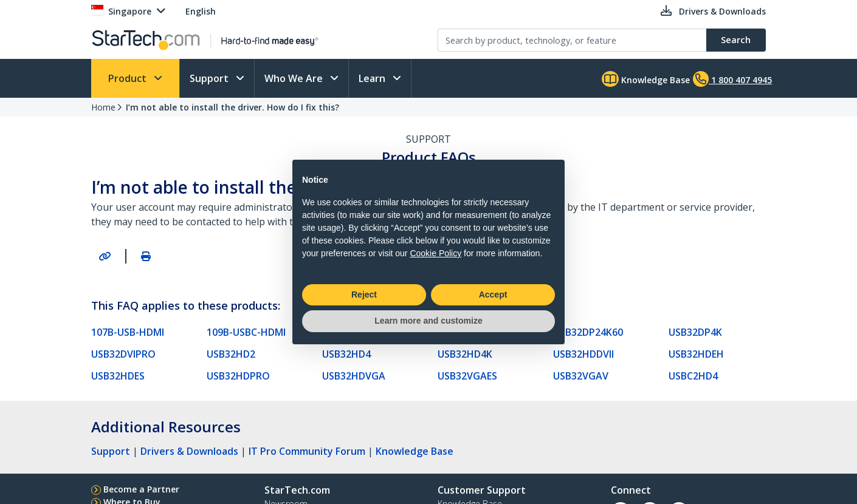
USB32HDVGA (354, 376)
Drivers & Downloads (189, 451)
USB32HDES (118, 376)
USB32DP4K (695, 332)
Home (103, 107)
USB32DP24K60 (588, 332)
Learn (373, 78)
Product (129, 78)
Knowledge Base (646, 79)
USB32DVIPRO (123, 354)
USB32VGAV (581, 376)
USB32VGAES (467, 376)
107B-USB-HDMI (128, 332)
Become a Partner (141, 489)
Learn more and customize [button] (428, 321)
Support (210, 78)
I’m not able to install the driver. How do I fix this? (232, 107)
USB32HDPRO (238, 376)
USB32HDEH (696, 354)
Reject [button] (364, 295)
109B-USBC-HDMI (246, 332)
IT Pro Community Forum (307, 451)
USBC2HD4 (693, 376)
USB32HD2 (231, 354)
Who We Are (295, 78)
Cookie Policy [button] (435, 253)
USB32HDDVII (583, 354)
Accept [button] (493, 295)
